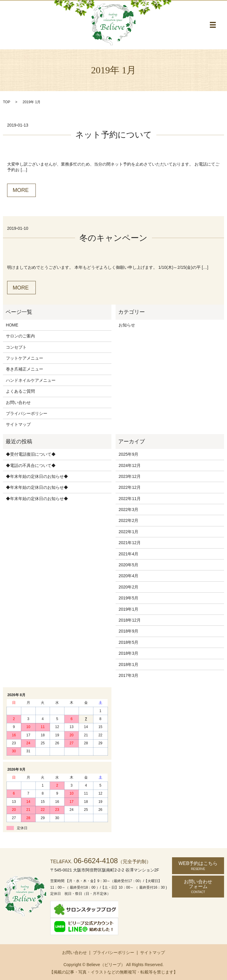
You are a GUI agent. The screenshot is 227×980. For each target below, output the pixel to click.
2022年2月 (128, 520)
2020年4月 (128, 576)
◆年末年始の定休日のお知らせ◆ (37, 476)
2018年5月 (128, 642)
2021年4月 (128, 554)
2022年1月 (128, 532)
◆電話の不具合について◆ (31, 465)
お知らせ (127, 325)
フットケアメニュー (25, 358)
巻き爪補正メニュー (25, 369)
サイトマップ (18, 424)
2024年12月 (130, 465)
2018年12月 (130, 620)
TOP (7, 102)
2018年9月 (128, 631)
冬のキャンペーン (113, 238)
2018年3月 (128, 653)
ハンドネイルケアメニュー (31, 380)
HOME (12, 325)
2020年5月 (128, 565)
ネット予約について (114, 135)
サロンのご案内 (20, 336)
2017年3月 (128, 675)
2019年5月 (128, 598)
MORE (21, 190)
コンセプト (16, 347)
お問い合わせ (18, 402)
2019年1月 (128, 609)
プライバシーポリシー (27, 413)
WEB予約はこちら (198, 866)
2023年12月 (130, 476)
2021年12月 (130, 543)
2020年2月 (128, 587)
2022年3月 (128, 510)
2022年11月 (130, 499)
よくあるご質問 (20, 391)
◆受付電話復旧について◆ (31, 454)
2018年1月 (128, 664)
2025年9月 (128, 454)
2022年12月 (130, 487)
